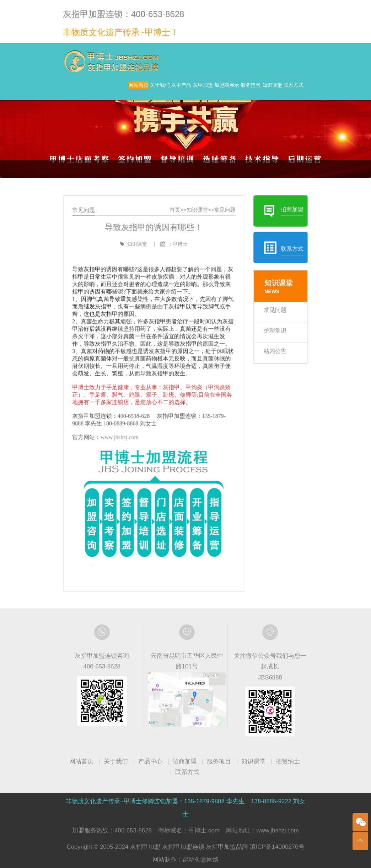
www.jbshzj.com (125, 434)
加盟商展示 (248, 89)
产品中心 (150, 761)
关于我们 (139, 89)
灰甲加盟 (210, 89)
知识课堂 (251, 103)
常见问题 (222, 224)
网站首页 (103, 89)
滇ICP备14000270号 (277, 847)
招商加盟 (185, 761)
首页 (176, 224)
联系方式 (286, 103)
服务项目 (219, 761)
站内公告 (268, 355)
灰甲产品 (174, 89)
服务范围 (286, 89)
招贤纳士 (288, 761)
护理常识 (268, 335)
